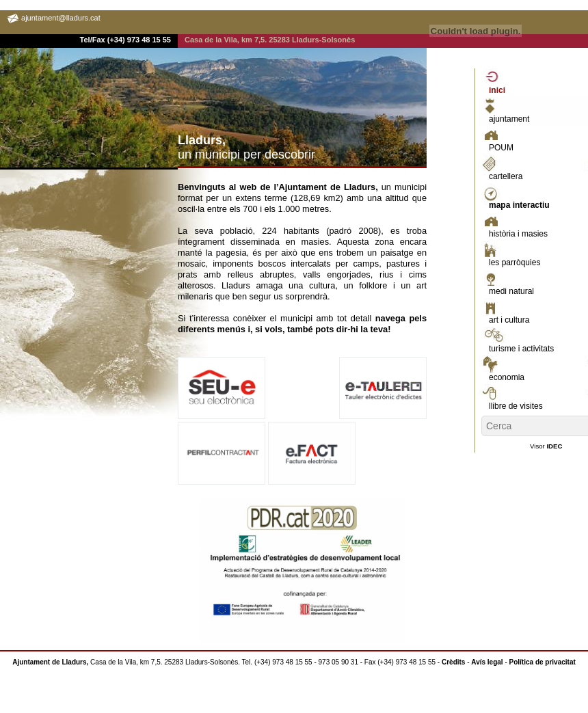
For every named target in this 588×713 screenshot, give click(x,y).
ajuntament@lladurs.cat (61, 18)
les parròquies (514, 263)
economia (507, 377)
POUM (501, 148)
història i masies (518, 234)
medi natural (511, 291)
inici (497, 90)
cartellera (506, 176)
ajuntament (509, 119)
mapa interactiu (519, 205)
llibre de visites (516, 406)
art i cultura (509, 320)
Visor (546, 446)
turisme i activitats (521, 349)
